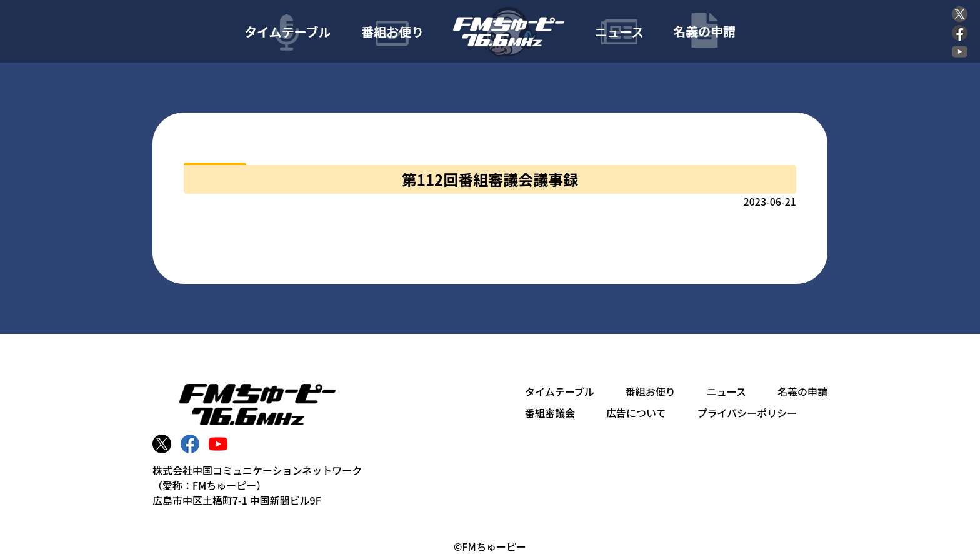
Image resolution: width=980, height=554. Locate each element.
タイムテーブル (560, 391)
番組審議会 (550, 413)
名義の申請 (802, 391)
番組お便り (651, 391)
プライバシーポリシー (747, 413)
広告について (636, 413)
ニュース (727, 391)
